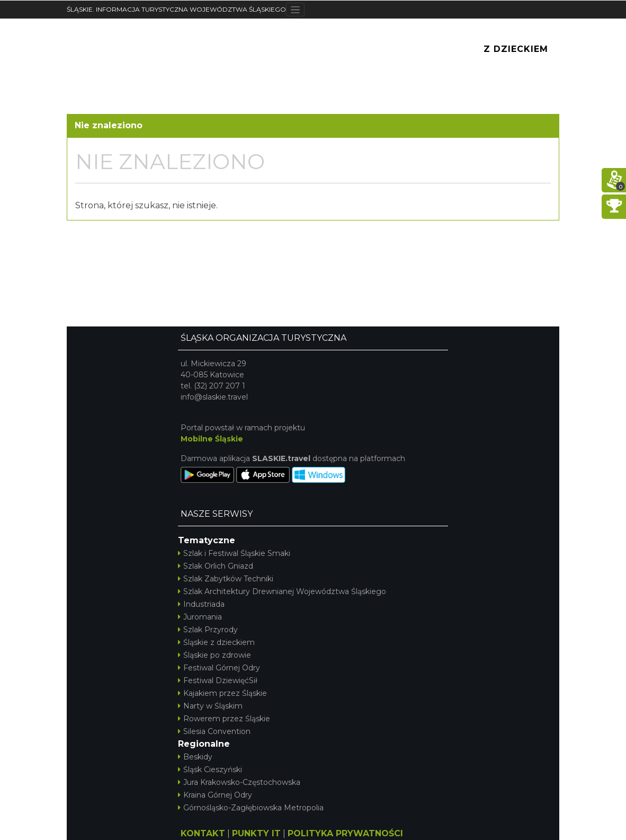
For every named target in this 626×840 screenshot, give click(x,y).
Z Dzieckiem (516, 49)
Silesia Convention (214, 731)
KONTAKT (203, 833)
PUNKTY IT (256, 833)
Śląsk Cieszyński (210, 770)
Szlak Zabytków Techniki (226, 579)
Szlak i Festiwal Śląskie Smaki (234, 553)
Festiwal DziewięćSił (218, 680)
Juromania (200, 617)
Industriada (201, 604)
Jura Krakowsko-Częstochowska (239, 782)
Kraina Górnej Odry (215, 795)
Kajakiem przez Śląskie (222, 693)
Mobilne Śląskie (212, 439)
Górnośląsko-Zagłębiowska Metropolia (251, 808)
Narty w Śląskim (210, 706)
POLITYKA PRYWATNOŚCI (345, 833)
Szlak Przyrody (208, 630)
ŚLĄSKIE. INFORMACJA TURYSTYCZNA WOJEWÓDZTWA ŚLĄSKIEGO (176, 9)
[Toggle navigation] (295, 10)
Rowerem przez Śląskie (224, 719)
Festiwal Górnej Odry (219, 668)
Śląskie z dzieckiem (216, 642)
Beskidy (195, 757)
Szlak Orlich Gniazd (216, 566)
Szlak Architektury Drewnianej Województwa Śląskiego (282, 591)
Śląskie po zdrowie (214, 655)
